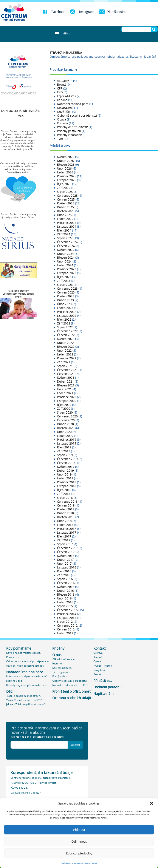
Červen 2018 (66, 505)
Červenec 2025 (67, 196)
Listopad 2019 (67, 443)
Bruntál (62, 85)
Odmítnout (79, 841)
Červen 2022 (66, 335)
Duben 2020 (65, 424)
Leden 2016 (65, 602)
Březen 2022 (66, 347)
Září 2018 (64, 494)
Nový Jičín (64, 112)
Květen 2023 (66, 296)
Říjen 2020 (64, 405)
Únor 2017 (64, 564)
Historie (57, 663)
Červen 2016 (66, 583)
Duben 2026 (65, 161)
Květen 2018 (66, 509)
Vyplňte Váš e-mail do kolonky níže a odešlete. (37, 737)
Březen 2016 (66, 595)
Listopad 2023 (67, 273)
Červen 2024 (66, 246)
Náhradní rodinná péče (73, 104)
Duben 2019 (65, 471)
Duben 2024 (65, 254)
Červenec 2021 (67, 370)
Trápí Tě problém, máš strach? (24, 696)
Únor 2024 (64, 261)
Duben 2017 (65, 560)
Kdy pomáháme (19, 648)
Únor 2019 (64, 474)
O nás (57, 655)
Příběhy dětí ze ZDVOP (72, 127)
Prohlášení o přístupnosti (72, 691)
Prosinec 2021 (67, 358)
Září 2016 (64, 575)
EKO (60, 92)
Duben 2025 (65, 207)
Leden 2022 (65, 354)
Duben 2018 (65, 513)
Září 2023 (64, 281)
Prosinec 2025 (67, 176)
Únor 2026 (64, 168)
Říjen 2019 (64, 447)
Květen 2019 (66, 467)
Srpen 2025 (65, 192)
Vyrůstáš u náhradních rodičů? (24, 700)
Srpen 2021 (65, 366)
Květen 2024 (66, 250)
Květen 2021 (66, 378)
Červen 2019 (66, 463)
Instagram (86, 12)
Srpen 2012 (65, 622)
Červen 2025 (66, 199)
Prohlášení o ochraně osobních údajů (79, 863)
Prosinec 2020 (67, 397)
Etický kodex (60, 676)
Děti (9, 691)
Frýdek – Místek (103, 666)
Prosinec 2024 (67, 223)
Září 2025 (64, 188)
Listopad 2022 (67, 316)
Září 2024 (64, 234)
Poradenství (13, 657)
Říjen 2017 (64, 536)
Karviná (62, 100)
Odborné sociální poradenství (77, 116)
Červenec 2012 (67, 626)
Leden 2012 (65, 633)
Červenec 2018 (67, 502)
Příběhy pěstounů (69, 131)
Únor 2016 (64, 598)
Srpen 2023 (65, 285)
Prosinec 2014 (67, 614)
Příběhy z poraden (70, 135)
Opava (62, 119)
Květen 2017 (66, 556)
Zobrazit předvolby (79, 853)
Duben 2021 (65, 381)
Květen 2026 (66, 157)
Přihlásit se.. (103, 681)
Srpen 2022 (65, 327)
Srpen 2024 (65, 238)
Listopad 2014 (67, 618)
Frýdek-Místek (67, 96)
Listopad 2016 (67, 567)
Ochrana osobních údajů (72, 698)
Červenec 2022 (67, 331)
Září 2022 (64, 323)
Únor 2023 (64, 304)
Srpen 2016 (65, 579)
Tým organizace (61, 672)
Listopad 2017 (67, 533)
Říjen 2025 (64, 184)
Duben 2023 (65, 300)
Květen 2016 (66, 587)
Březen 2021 (66, 385)
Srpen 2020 (65, 412)
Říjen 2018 (64, 490)
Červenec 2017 (67, 548)
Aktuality (63, 81)
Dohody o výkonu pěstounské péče (27, 685)
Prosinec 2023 (67, 269)
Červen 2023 (66, 292)
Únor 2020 (64, 432)
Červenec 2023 (67, 289)
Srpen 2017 (65, 544)
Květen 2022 (66, 339)
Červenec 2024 (67, 242)
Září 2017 (64, 540)
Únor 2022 (64, 351)
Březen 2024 (66, 258)
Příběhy (58, 648)
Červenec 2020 (67, 416)
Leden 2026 (65, 172)
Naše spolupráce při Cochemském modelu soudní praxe (19, 294)
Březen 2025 (66, 211)
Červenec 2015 (67, 610)
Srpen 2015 (65, 606)
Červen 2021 (66, 374)
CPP (60, 88)
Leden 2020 (65, 436)
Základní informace (64, 659)
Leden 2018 (65, 525)
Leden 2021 (65, 393)
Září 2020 (64, 409)
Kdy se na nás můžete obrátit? (24, 653)
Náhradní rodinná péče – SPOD (70, 685)
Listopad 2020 (67, 401)
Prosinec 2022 (67, 312)
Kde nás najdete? (62, 668)
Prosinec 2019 (67, 440)
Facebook (58, 12)
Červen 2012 (66, 629)
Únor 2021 (64, 389)
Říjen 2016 (64, 571)
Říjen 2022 (64, 320)
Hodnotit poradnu (108, 687)
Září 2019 (64, 451)
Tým (60, 139)
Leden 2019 (65, 478)
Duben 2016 (65, 591)
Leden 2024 (65, 265)
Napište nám (116, 12)
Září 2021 (64, 362)
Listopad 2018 (67, 486)
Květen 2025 (66, 203)
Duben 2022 (65, 343)
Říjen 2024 (64, 230)
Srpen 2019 (65, 455)
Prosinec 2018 (67, 482)
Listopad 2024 (67, 227)
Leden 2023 (65, 308)
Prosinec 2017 (67, 529)
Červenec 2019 (67, 459)
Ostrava (63, 123)
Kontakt (99, 648)
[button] (152, 803)
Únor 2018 (64, 521)
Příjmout (79, 830)
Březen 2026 (66, 165)
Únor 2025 (64, 215)
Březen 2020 (66, 428)
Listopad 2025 (67, 180)
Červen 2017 (66, 552)
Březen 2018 (66, 517)
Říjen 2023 (64, 277)
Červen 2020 (66, 420)
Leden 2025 (65, 219)
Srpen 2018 (65, 498)
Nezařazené (65, 108)
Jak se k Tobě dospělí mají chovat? (26, 704)
